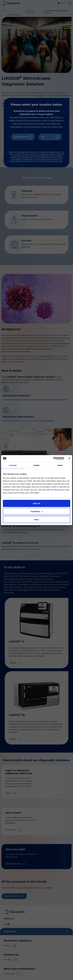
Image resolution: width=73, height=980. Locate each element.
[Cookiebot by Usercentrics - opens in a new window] (53, 458)
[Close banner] (69, 458)
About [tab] (60, 465)
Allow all (36, 503)
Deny (36, 519)
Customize (37, 511)
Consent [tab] (13, 465)
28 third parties (58, 490)
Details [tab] (37, 465)
